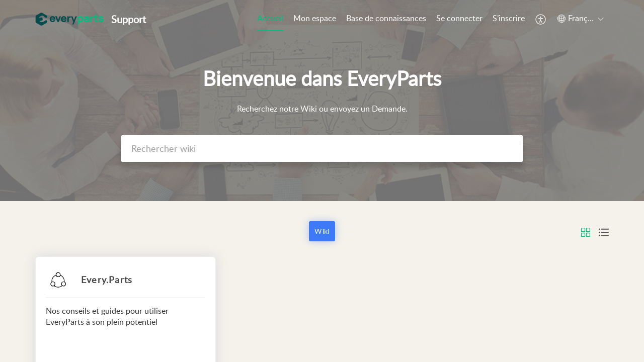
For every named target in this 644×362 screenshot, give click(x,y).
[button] (541, 19)
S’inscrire (509, 18)
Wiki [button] (322, 231)
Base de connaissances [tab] (386, 18)
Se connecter (459, 18)
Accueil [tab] (270, 18)
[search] (322, 149)
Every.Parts (107, 280)
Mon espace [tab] (315, 18)
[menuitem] (459, 19)
